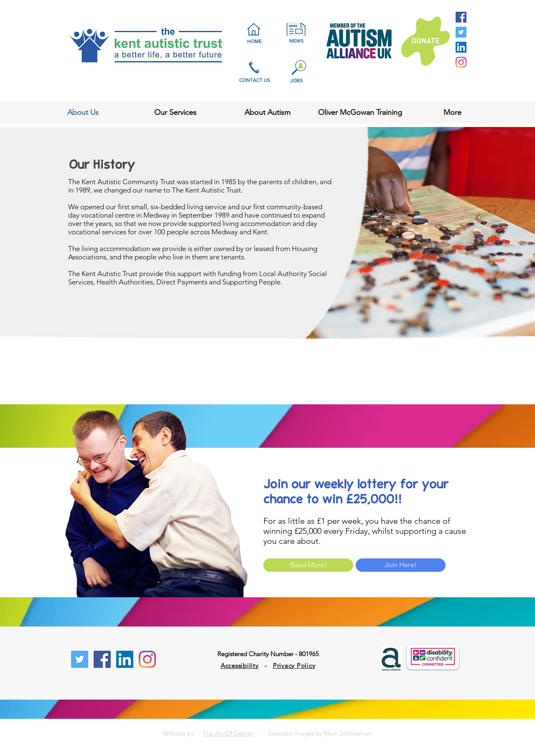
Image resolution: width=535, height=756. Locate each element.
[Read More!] (308, 565)
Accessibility (240, 666)
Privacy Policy (294, 666)
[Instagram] (461, 62)
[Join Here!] (401, 565)
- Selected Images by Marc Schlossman (313, 733)
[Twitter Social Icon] (461, 32)
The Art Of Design (229, 733)
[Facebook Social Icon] (461, 17)
